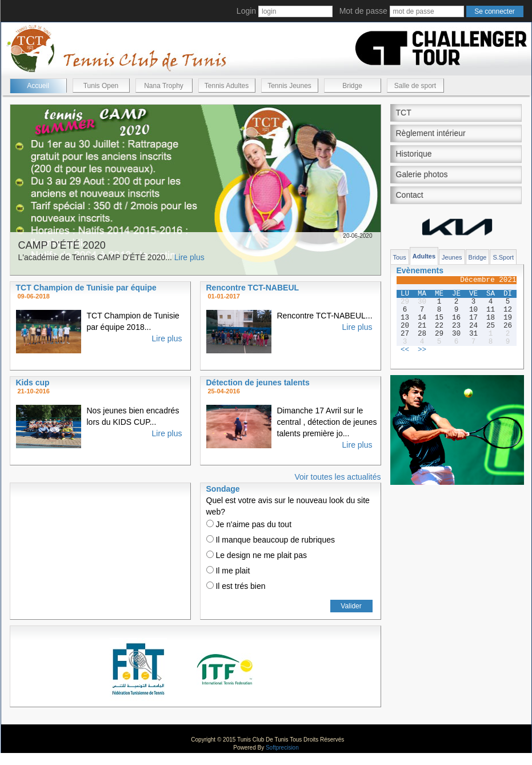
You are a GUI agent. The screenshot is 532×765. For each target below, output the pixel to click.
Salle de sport (415, 86)
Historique (414, 154)
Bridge (352, 86)
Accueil (38, 86)
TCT (404, 113)
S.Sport (503, 257)
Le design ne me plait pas (257, 555)
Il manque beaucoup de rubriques (271, 540)
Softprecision (282, 748)
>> (422, 350)
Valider (351, 606)
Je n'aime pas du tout (249, 524)
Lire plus (189, 257)
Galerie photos (422, 174)
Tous (400, 257)
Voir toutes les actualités (338, 477)
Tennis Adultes (227, 86)
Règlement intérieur (431, 133)
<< (405, 350)
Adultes (424, 256)
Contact (410, 195)
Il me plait (228, 571)
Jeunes (452, 257)
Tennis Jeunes (289, 86)
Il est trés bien (236, 586)
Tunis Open (101, 86)
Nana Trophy (164, 86)
